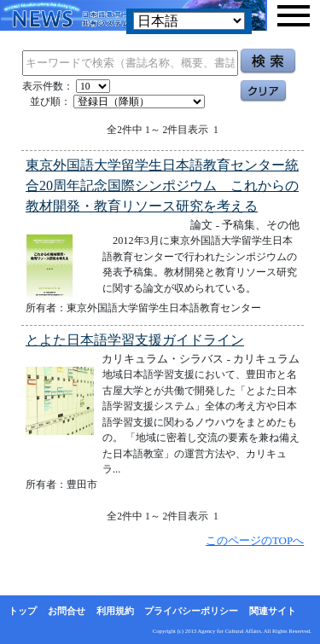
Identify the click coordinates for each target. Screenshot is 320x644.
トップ (23, 611)
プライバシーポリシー (191, 611)
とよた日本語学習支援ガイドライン (135, 340)
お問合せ (67, 611)
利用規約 (115, 611)
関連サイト (273, 611)
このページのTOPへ (255, 540)
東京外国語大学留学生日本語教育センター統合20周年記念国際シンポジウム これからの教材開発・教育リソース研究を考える (162, 186)
